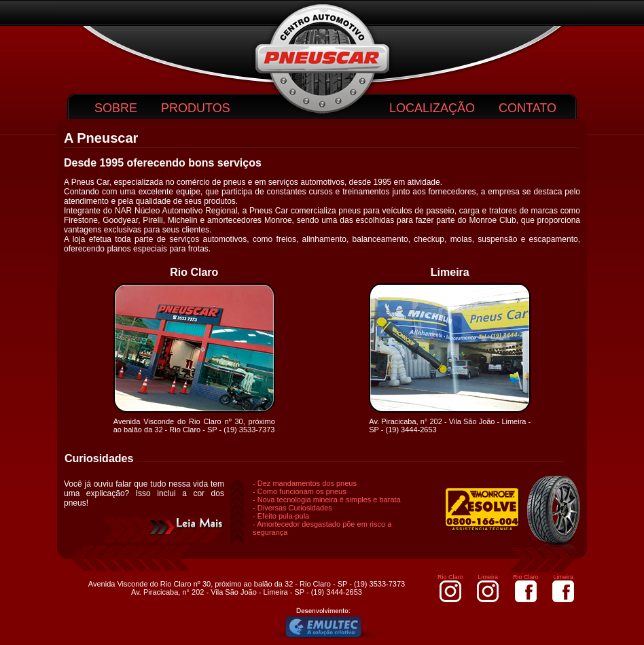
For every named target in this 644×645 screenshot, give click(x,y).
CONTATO (527, 108)
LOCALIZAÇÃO (432, 108)
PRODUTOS (196, 108)
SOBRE (116, 108)
